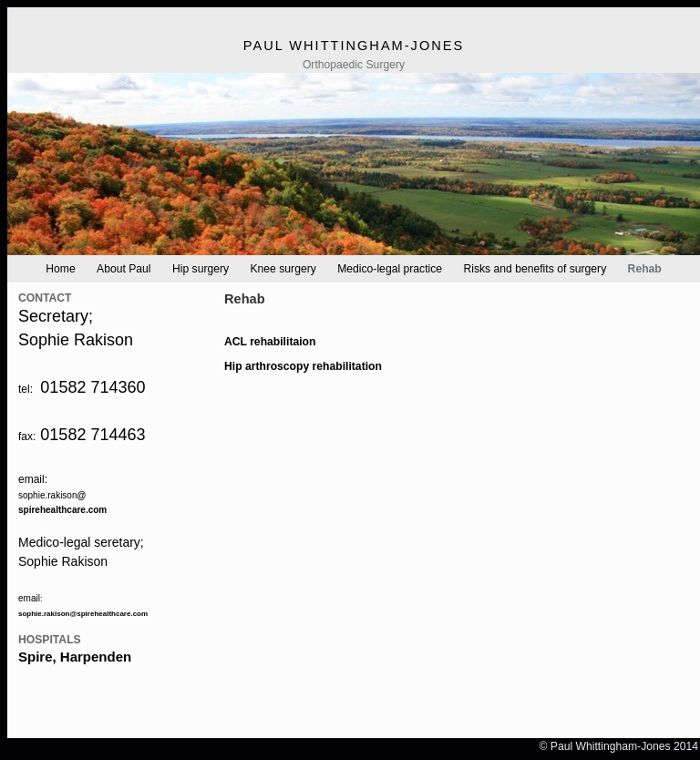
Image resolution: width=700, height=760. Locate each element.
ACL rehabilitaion (270, 342)
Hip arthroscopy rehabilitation (303, 366)
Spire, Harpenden (75, 657)
